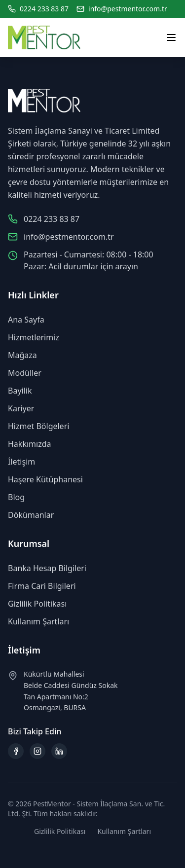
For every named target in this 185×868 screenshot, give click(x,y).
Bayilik (20, 391)
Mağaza (22, 355)
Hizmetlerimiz (34, 337)
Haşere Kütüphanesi (45, 479)
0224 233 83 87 (44, 9)
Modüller (25, 373)
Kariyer (21, 408)
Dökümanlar (31, 515)
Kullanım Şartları (38, 621)
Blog (16, 497)
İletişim (21, 462)
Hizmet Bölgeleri (38, 426)
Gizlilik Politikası (37, 604)
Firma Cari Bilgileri (42, 586)
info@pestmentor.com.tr (128, 9)
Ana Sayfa (26, 320)
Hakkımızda (29, 444)
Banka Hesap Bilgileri (47, 568)
